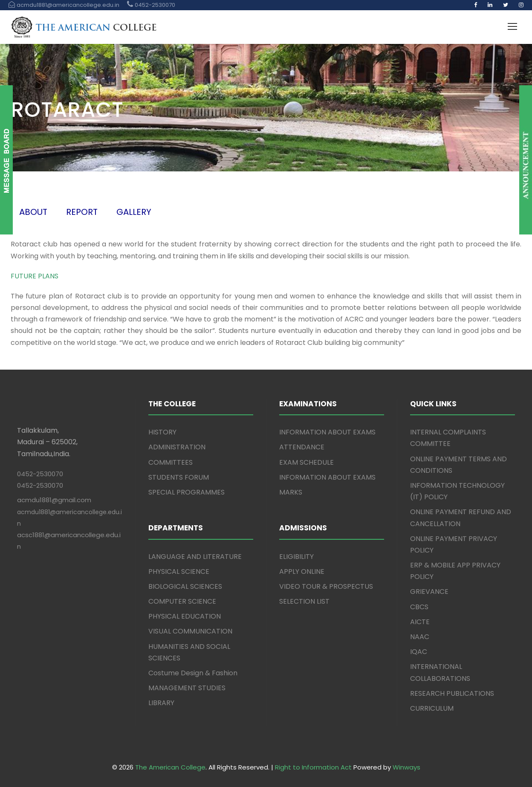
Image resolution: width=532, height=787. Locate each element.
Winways (406, 767)
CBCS (419, 607)
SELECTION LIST (304, 601)
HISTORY (162, 432)
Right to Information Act (313, 767)
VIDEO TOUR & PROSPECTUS (326, 586)
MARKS (291, 492)
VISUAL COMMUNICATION (190, 631)
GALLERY (134, 212)
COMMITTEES (171, 462)
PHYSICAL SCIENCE (179, 571)
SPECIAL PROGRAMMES (186, 492)
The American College (170, 767)
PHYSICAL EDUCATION (185, 616)
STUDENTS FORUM (179, 477)
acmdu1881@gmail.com (54, 500)
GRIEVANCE (429, 592)
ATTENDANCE (302, 447)
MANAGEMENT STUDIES (187, 688)
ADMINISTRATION (177, 447)
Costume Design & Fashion (193, 673)
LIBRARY (161, 703)
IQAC (419, 652)
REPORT (82, 212)
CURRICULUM (432, 708)
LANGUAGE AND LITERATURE (195, 557)
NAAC (420, 637)
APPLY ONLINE (302, 571)
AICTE (420, 622)
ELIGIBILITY (296, 557)
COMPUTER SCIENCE (182, 601)
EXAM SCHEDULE (306, 462)
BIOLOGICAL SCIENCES (185, 586)
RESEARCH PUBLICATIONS (452, 693)
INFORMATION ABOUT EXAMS (327, 432)
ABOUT (33, 212)
